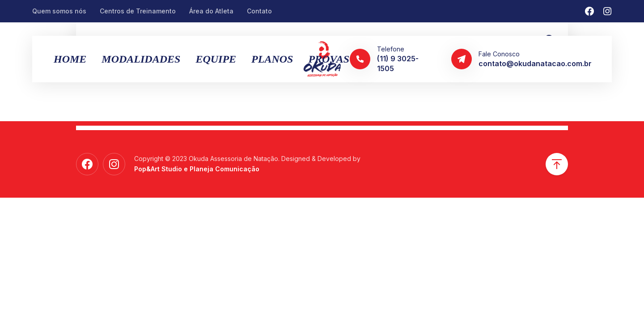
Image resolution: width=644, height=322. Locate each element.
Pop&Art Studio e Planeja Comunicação (197, 169)
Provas (329, 59)
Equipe (216, 59)
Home (70, 59)
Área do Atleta (211, 11)
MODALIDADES (141, 59)
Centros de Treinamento (138, 11)
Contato (259, 11)
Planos (272, 59)
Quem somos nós (59, 11)
